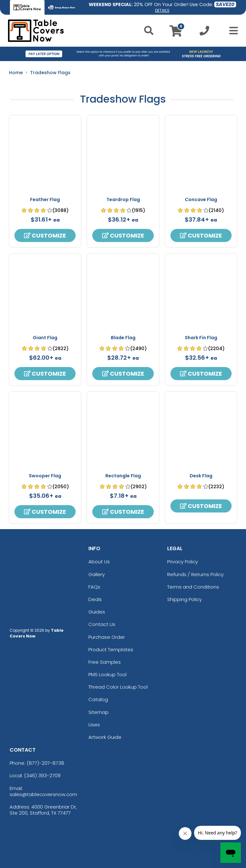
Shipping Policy (184, 599)
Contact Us (102, 624)
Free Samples (105, 662)
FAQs (94, 587)
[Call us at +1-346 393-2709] (204, 32)
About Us (99, 562)
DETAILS (162, 10)
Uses (94, 725)
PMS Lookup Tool (107, 674)
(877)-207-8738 (45, 763)
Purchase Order (107, 637)
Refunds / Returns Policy (195, 574)
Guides (97, 612)
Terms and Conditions (193, 587)
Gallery (97, 574)
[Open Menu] (232, 31)
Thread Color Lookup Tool (118, 687)
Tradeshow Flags (50, 73)
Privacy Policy (183, 562)
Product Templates (111, 649)
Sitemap (98, 712)
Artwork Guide (105, 737)
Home (16, 73)
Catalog (98, 699)
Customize (45, 235)
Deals (95, 599)
